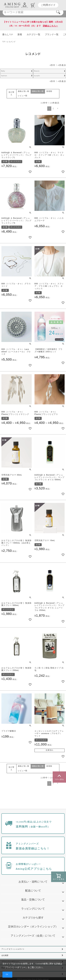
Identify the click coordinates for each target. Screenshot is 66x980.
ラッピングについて (33, 909)
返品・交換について (33, 900)
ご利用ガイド (48, 5)
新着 (20, 35)
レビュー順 (23, 96)
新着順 (49, 91)
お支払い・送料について (33, 882)
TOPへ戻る (59, 777)
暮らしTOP (8, 35)
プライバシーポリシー (15, 967)
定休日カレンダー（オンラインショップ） (33, 927)
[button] (57, 109)
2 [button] (53, 109)
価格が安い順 (24, 91)
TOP (4, 42)
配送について (33, 891)
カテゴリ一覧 (33, 35)
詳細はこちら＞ (50, 26)
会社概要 (5, 956)
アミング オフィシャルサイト (13, 949)
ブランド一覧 (52, 35)
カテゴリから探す (33, 918)
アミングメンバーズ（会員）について (33, 936)
